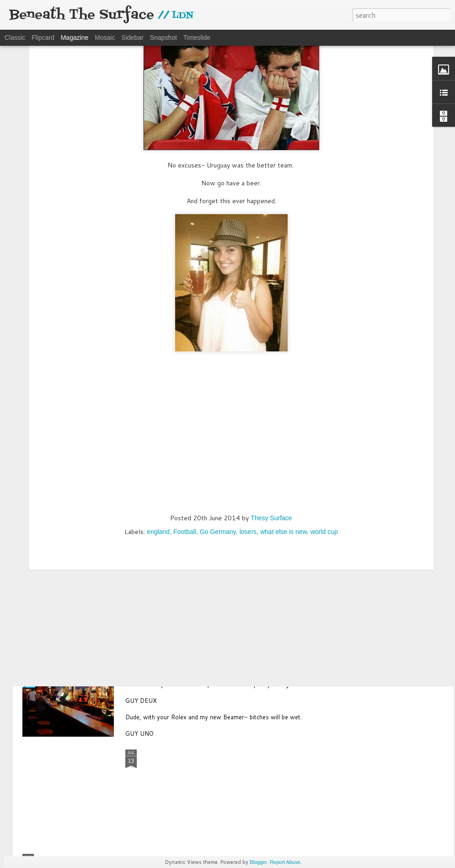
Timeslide (197, 38)
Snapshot (163, 38)
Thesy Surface (271, 411)
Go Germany (218, 425)
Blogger (258, 862)
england (158, 425)
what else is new (284, 425)
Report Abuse (285, 862)
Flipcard (43, 38)
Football (185, 425)
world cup (324, 425)
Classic (15, 38)
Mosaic (105, 38)
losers (248, 425)
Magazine (75, 38)
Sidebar (133, 38)
